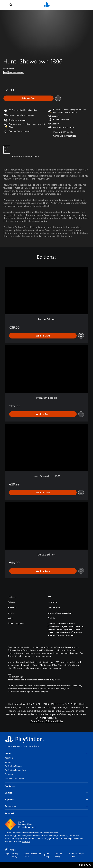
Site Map (47, 855)
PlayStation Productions (15, 770)
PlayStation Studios (13, 766)
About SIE (9, 758)
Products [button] (46, 786)
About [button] (46, 753)
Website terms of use (33, 855)
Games (17, 746)
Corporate (9, 774)
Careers (8, 762)
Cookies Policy (59, 855)
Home (7, 746)
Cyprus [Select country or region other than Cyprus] (13, 850)
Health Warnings (15, 677)
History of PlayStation (14, 778)
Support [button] (46, 800)
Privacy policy (15, 855)
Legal (7, 854)
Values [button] (46, 793)
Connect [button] (46, 813)
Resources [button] (46, 806)
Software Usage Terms (76, 855)
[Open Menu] (4, 5)
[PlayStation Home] (46, 5)
